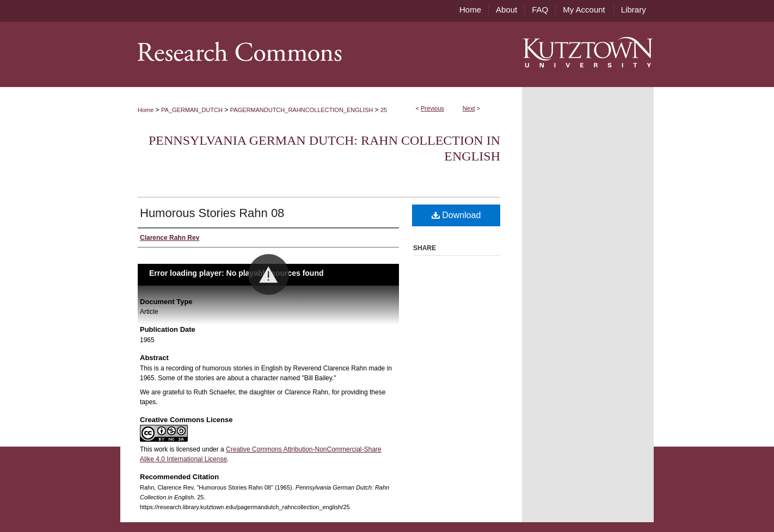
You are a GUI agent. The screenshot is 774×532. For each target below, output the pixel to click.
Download (456, 215)
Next (469, 108)
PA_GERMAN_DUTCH (192, 110)
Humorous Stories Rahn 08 (212, 213)
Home (146, 110)
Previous (432, 108)
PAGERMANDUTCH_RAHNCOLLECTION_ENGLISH (302, 110)
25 (384, 110)
